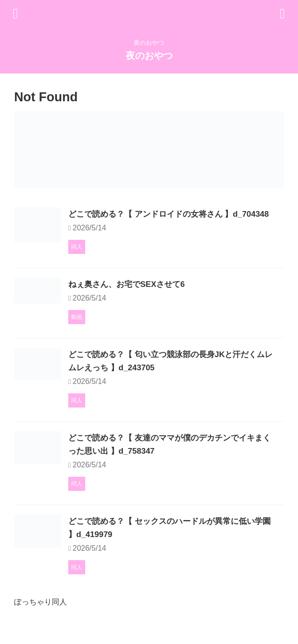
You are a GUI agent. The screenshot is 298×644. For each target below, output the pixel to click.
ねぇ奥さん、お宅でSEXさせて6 (177, 304)
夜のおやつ (149, 56)
